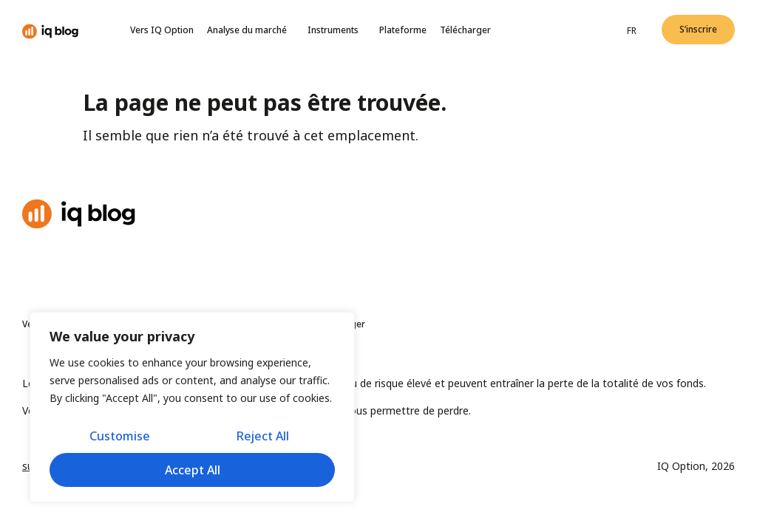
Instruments (337, 30)
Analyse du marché (251, 30)
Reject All (263, 436)
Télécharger (465, 30)
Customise (120, 436)
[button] (698, 30)
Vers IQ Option (162, 30)
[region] (192, 407)
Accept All (193, 470)
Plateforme (403, 30)
